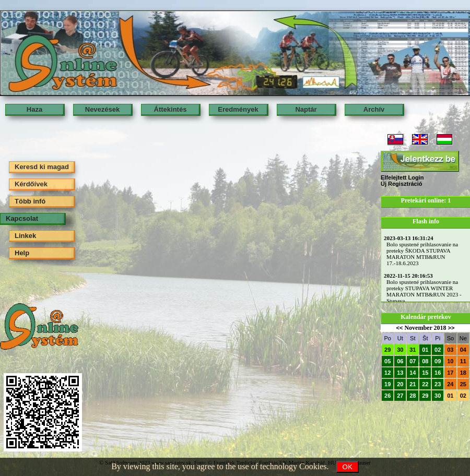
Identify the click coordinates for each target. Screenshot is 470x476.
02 (438, 350)
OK (348, 467)
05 (387, 361)
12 (387, 373)
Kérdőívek (31, 184)
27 (400, 396)
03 (450, 350)
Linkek (25, 236)
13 (400, 373)
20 (400, 384)
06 (400, 361)
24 (450, 384)
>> (451, 328)
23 (438, 384)
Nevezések (103, 109)
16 (438, 373)
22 (425, 384)
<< (400, 328)
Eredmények (238, 109)
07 (413, 361)
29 (387, 350)
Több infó (30, 201)
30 (400, 350)
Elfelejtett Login (402, 177)
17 (450, 373)
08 (425, 361)
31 (413, 350)
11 (463, 361)
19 (387, 384)
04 (463, 350)
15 (425, 373)
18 (463, 373)
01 (425, 350)
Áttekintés (171, 109)
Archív (374, 109)
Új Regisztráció (401, 184)
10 (450, 361)
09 (438, 361)
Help (22, 253)
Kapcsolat (22, 218)
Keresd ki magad (42, 167)
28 (413, 396)
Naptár (306, 109)
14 (413, 373)
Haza (34, 109)
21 (413, 384)
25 (463, 384)
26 (387, 396)
